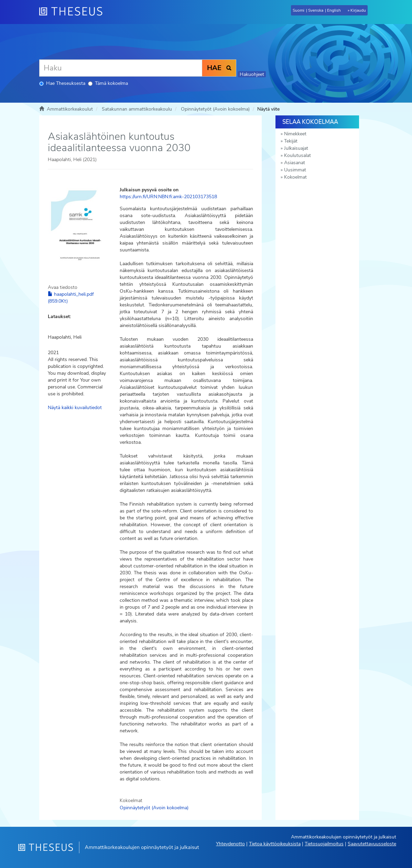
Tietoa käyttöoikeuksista (275, 844)
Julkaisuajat (296, 148)
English (334, 10)
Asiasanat (295, 163)
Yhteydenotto (230, 844)
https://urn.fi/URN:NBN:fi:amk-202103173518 (168, 197)
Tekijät (291, 141)
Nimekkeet (295, 134)
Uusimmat (295, 170)
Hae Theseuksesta (62, 83)
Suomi (299, 10)
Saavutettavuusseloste (372, 844)
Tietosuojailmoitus (324, 844)
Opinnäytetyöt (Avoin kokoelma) (215, 109)
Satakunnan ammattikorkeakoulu (137, 109)
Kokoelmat (295, 177)
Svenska (316, 10)
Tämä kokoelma (108, 83)
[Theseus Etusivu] (74, 12)
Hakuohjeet (252, 74)
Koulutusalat (297, 155)
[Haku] (121, 68)
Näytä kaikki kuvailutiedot (75, 408)
